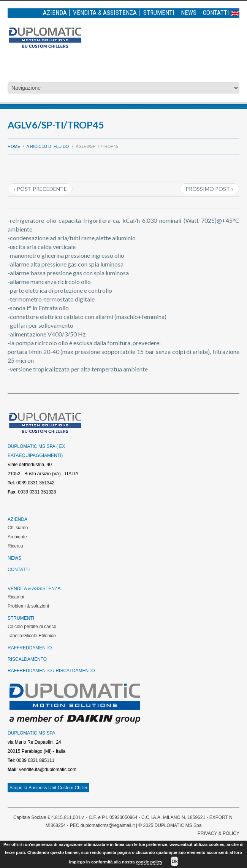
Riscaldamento (27, 659)
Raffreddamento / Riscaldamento (51, 671)
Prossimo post (208, 189)
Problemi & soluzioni (28, 606)
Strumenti (159, 13)
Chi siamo (18, 528)
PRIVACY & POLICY (218, 833)
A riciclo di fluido (48, 146)
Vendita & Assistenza (105, 13)
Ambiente (17, 537)
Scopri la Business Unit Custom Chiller (48, 788)
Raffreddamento (30, 648)
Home (14, 146)
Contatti (216, 13)
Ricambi (16, 597)
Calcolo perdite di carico (32, 627)
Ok (174, 862)
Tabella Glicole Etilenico (32, 636)
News (189, 13)
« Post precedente (40, 189)
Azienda (55, 13)
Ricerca (15, 546)
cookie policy (149, 862)
